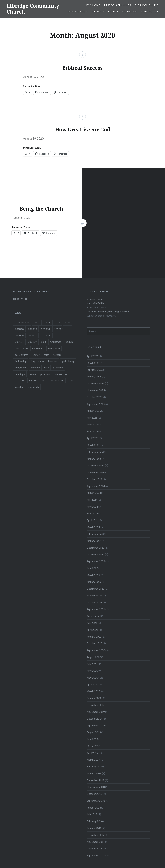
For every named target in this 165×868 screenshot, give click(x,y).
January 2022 (94, 582)
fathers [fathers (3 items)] (57, 355)
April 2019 (92, 753)
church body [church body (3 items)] (21, 348)
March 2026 (93, 363)
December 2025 (96, 383)
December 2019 (96, 705)
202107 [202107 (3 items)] (19, 342)
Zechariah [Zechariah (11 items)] (33, 387)
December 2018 (96, 780)
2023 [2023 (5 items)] (37, 322)
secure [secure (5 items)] (33, 380)
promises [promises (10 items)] (45, 374)
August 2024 (94, 493)
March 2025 (93, 445)
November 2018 (96, 787)
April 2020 (92, 684)
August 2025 (94, 411)
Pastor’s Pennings (118, 5)
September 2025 (96, 404)
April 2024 (92, 520)
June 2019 (92, 739)
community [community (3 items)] (38, 348)
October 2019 (94, 719)
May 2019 (92, 746)
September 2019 (96, 726)
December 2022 (96, 554)
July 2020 (92, 664)
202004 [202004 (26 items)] (46, 329)
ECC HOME (93, 5)
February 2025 (95, 452)
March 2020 (93, 691)
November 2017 (96, 842)
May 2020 (92, 678)
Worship (98, 12)
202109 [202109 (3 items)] (32, 342)
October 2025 (94, 397)
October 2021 (94, 602)
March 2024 (93, 527)
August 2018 (94, 808)
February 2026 (95, 370)
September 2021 (96, 609)
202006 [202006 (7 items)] (19, 335)
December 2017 (96, 835)
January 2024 (94, 541)
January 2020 (94, 698)
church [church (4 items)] (69, 342)
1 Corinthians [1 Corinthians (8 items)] (22, 322)
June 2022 (92, 568)
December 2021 (96, 589)
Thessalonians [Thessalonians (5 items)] (56, 380)
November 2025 (96, 390)
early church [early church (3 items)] (22, 355)
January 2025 (94, 459)
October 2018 (94, 794)
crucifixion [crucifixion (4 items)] (54, 348)
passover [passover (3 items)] (58, 368)
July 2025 (92, 418)
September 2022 (96, 561)
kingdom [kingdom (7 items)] (35, 368)
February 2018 (95, 821)
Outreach (130, 12)
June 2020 (92, 671)
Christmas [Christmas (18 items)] (56, 342)
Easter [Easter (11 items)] (36, 355)
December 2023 (96, 548)
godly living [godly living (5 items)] (68, 361)
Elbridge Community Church (33, 9)
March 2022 (93, 575)
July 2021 (92, 623)
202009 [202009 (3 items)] (46, 335)
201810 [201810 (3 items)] (19, 329)
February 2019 (95, 766)
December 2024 (96, 465)
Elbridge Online (147, 5)
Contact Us (150, 12)
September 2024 (96, 486)
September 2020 (96, 650)
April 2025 (92, 438)
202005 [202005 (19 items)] (59, 329)
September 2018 (96, 801)
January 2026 (94, 377)
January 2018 (94, 828)
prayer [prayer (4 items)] (33, 374)
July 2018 (92, 814)
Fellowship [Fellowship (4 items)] (21, 361)
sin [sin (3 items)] (42, 380)
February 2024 (95, 534)
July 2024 (92, 500)
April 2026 (92, 356)
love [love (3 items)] (46, 368)
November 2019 (96, 712)
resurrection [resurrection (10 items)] (61, 374)
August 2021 (94, 616)
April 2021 (92, 630)
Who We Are (77, 12)
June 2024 (92, 507)
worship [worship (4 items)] (19, 387)
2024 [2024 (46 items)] (47, 322)
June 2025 (92, 425)
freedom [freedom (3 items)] (53, 361)
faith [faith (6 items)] (46, 355)
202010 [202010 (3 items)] (59, 335)
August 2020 (94, 657)
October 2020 (94, 643)
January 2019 (94, 773)
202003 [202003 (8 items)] (32, 329)
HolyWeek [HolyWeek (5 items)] (21, 368)
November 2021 (96, 595)
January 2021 (94, 637)
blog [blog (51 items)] (44, 342)
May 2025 (92, 431)
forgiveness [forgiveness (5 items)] (37, 361)
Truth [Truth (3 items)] (71, 380)
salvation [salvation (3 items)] (20, 380)
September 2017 (96, 855)
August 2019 (94, 732)
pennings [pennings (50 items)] (20, 374)
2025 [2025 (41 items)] (57, 322)
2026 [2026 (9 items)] (67, 322)
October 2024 (94, 479)
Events (113, 12)
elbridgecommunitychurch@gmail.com (108, 311)
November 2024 (96, 472)
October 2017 (94, 849)
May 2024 (92, 513)
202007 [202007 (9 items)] (32, 335)
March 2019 (93, 760)
